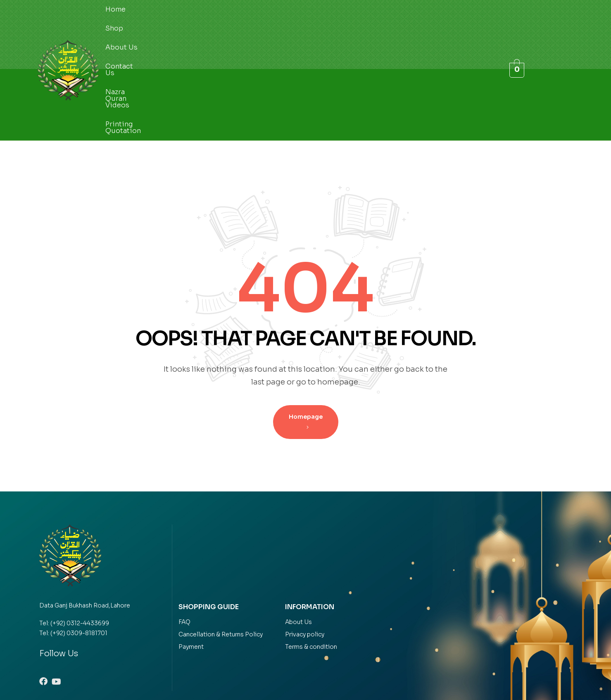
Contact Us (232, 34)
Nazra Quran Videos (297, 34)
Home (115, 34)
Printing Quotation (376, 34)
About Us (184, 34)
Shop (147, 34)
